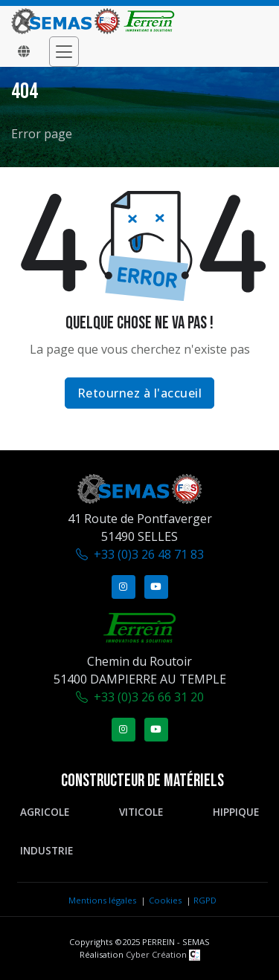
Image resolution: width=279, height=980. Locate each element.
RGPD (205, 900)
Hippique (236, 812)
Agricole (45, 812)
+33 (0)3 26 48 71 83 (149, 554)
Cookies (165, 900)
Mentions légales (102, 900)
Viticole (141, 812)
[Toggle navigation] (64, 52)
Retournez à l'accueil (140, 393)
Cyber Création (163, 954)
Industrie (46, 850)
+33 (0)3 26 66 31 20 (149, 697)
